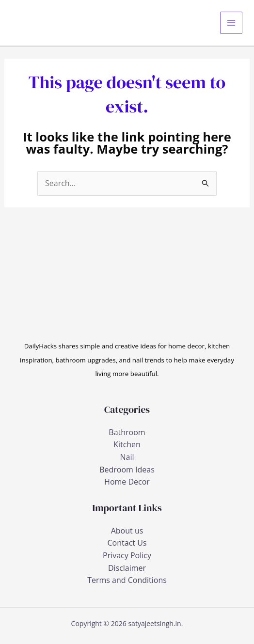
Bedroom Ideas (127, 470)
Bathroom (127, 432)
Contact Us (127, 543)
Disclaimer (127, 568)
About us (127, 531)
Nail (127, 457)
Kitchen (127, 444)
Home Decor (127, 482)
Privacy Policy (127, 555)
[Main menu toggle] (231, 23)
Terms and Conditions (127, 580)
